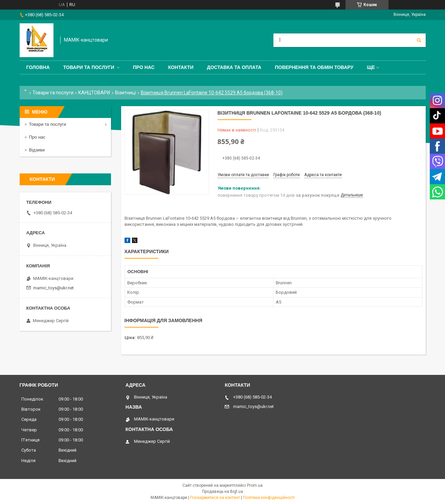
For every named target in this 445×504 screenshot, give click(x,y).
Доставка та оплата (234, 67)
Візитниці (126, 93)
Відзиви (37, 150)
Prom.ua (255, 485)
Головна (38, 67)
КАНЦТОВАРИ (94, 93)
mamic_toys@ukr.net (53, 288)
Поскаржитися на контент (215, 498)
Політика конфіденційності (269, 498)
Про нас (144, 67)
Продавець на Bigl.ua (222, 491)
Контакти (181, 67)
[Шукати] (419, 40)
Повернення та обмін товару (314, 67)
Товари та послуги (89, 67)
